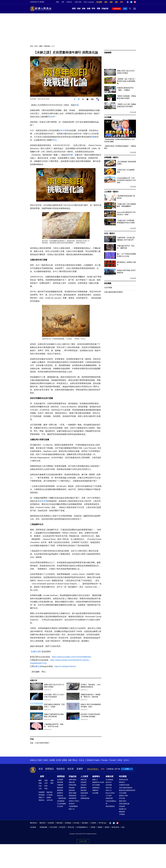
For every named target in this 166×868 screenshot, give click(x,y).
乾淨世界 (62, 827)
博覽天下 (41, 798)
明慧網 (93, 827)
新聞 (74, 9)
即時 (93, 9)
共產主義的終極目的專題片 (114, 292)
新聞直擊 (60, 790)
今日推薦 (108, 117)
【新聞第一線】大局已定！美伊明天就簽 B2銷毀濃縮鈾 (126, 81)
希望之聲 (71, 827)
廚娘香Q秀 (109, 798)
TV (125, 9)
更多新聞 (133, 187)
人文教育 (84, 776)
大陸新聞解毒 (73, 806)
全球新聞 (60, 780)
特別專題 (108, 283)
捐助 (111, 2)
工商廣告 (122, 814)
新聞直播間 (117, 9)
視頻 (79, 9)
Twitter (131, 2)
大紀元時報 (53, 827)
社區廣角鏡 (61, 801)
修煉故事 (122, 812)
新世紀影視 (115, 827)
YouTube (135, 2)
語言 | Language (89, 2)
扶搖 (77, 105)
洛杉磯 (52, 760)
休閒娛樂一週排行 (111, 157)
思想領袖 (72, 790)
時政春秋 (72, 788)
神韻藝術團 (43, 827)
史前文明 (62, 130)
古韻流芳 (84, 785)
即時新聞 (41, 795)
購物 (122, 2)
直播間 (80, 769)
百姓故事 (122, 806)
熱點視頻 (50, 792)
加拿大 (46, 760)
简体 (80, 2)
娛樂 (52, 780)
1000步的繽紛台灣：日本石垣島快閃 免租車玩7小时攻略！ (126, 180)
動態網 (100, 827)
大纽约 (40, 760)
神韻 (57, 2)
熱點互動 (72, 782)
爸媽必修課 (84, 793)
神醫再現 (95, 790)
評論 (40, 786)
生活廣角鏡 (109, 780)
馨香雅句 (84, 788)
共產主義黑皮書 (124, 804)
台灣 (46, 783)
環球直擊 (60, 782)
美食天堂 (109, 788)
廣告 (106, 2)
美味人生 (109, 790)
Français (105, 760)
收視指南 (51, 823)
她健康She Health (98, 782)
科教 (46, 789)
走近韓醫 (95, 793)
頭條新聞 (108, 53)
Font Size (92, 99)
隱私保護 (59, 823)
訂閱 (127, 769)
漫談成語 (84, 790)
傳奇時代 (122, 782)
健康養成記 (96, 788)
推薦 (89, 9)
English (97, 760)
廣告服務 (85, 823)
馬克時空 (72, 804)
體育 (52, 783)
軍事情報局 (73, 796)
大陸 (40, 789)
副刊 (36, 46)
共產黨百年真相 (124, 785)
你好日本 (109, 782)
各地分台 (69, 2)
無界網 (107, 827)
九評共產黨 (108, 288)
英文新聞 (99, 2)
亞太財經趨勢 (62, 804)
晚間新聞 (60, 788)
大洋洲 (58, 760)
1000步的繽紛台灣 (111, 802)
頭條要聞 (41, 792)
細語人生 (72, 809)
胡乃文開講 (96, 785)
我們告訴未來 (123, 780)
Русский (112, 760)
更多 (123, 827)
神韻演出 (41, 800)
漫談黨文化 (123, 809)
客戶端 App (103, 823)
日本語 (120, 760)
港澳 (46, 780)
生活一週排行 (110, 233)
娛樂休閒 (109, 776)
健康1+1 (95, 780)
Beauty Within (110, 793)
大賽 (63, 2)
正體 (76, 2)
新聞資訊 (50, 769)
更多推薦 (133, 152)
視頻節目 (61, 769)
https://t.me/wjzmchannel (65, 666)
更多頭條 (133, 112)
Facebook (128, 2)
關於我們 (43, 823)
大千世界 (109, 796)
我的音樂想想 (110, 806)
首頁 (32, 46)
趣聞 (41, 46)
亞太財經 (60, 806)
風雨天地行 (123, 801)
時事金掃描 (73, 785)
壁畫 (93, 137)
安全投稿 (76, 823)
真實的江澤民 (123, 796)
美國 (40, 783)
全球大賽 (50, 800)
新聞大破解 (73, 793)
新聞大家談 (73, 780)
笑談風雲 (84, 782)
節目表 (71, 769)
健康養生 (96, 776)
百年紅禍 (122, 798)
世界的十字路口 (74, 801)
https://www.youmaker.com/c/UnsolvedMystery (72, 657)
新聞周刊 (60, 793)
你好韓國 (109, 785)
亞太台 (82, 760)
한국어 (126, 760)
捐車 (116, 2)
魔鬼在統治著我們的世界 (127, 790)
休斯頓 (64, 760)
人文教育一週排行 (111, 192)
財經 (46, 786)
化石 (51, 117)
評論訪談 (105, 9)
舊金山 (75, 760)
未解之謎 (36, 652)
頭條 (84, 9)
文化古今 (84, 796)
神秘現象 (47, 46)
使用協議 (68, 823)
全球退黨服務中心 (82, 827)
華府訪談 (60, 796)
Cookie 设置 (83, 841)
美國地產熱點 (85, 798)
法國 (70, 760)
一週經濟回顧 (62, 798)
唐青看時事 (73, 798)
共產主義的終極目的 (126, 788)
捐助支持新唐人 (93, 769)
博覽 (98, 9)
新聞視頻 (61, 776)
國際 (40, 780)
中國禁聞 (60, 785)
